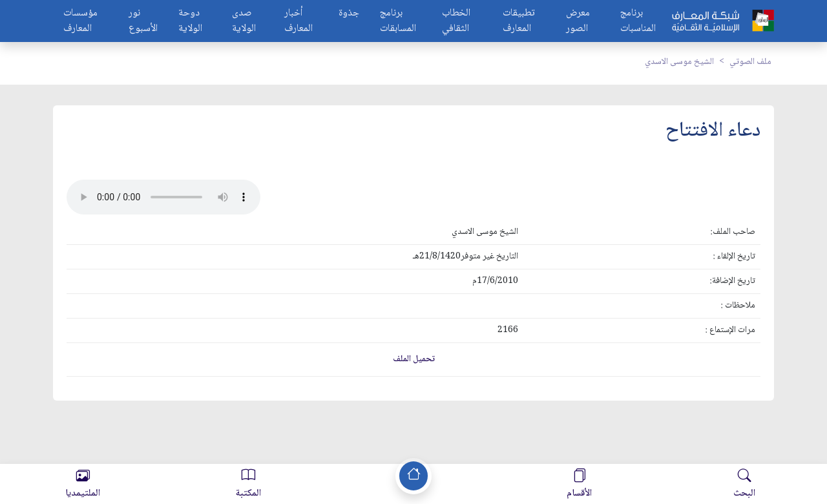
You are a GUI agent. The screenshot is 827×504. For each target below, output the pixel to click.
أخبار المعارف (298, 21)
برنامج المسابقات (398, 21)
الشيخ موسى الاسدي (679, 62)
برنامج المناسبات (638, 21)
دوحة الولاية (190, 21)
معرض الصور (578, 21)
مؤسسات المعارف (80, 21)
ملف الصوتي (750, 62)
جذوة (349, 14)
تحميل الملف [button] (414, 359)
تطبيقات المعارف (519, 21)
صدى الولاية (244, 21)
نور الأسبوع (143, 21)
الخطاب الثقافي (456, 21)
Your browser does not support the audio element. (163, 197)
